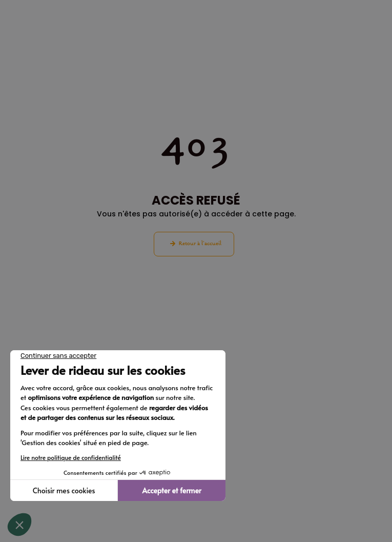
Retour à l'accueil (200, 244)
